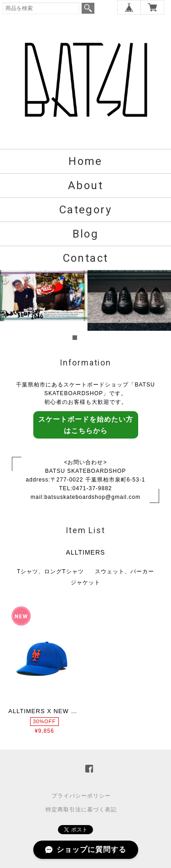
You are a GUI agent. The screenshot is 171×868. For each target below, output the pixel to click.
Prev (12, 306)
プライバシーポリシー (81, 796)
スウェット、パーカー (124, 572)
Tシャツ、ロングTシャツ (50, 572)
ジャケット (85, 582)
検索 (88, 8)
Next (159, 306)
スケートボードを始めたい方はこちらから (86, 425)
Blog (86, 234)
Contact (86, 258)
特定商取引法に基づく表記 (81, 810)
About (85, 185)
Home (85, 161)
